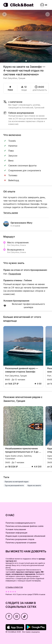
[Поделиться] (48, 14)
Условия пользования (16, 529)
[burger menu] (44, 5)
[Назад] (4, 14)
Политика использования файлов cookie (24, 526)
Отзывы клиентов (14, 587)
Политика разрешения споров (20, 539)
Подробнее (15, 274)
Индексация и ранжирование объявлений (25, 536)
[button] (26, 61)
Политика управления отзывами (21, 543)
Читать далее (11, 213)
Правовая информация (16, 533)
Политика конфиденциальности (20, 523)
